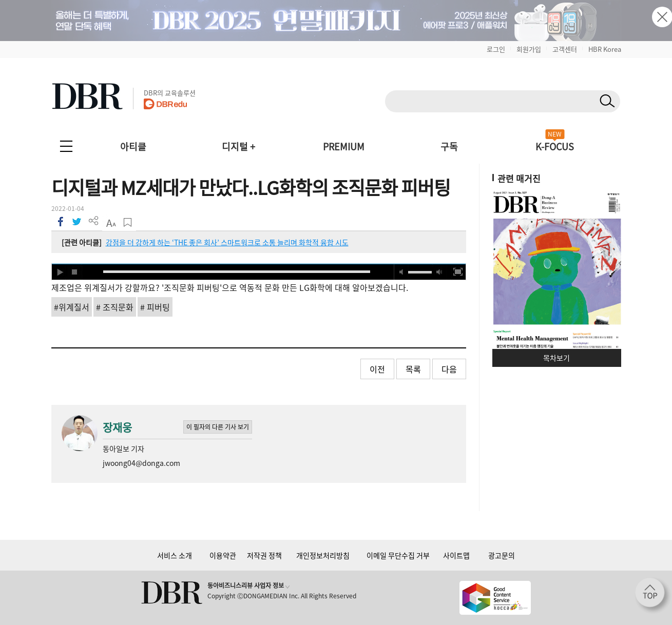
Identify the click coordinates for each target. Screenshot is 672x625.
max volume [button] (439, 272)
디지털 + (238, 147)
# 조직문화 (115, 307)
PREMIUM (344, 147)
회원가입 (529, 49)
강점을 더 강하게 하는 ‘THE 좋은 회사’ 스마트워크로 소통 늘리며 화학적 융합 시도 (227, 242)
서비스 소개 (175, 555)
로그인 (496, 49)
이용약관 (223, 555)
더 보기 (94, 221)
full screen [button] (458, 272)
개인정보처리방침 (323, 555)
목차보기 (556, 358)
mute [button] (401, 272)
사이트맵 (456, 555)
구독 (449, 147)
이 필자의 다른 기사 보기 (218, 427)
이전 (377, 369)
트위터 (77, 221)
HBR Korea (605, 49)
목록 (413, 369)
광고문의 (502, 555)
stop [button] (75, 272)
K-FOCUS (555, 147)
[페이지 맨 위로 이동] (653, 596)
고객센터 (565, 49)
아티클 (133, 147)
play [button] (60, 272)
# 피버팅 (155, 307)
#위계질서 (72, 307)
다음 (449, 369)
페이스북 (60, 221)
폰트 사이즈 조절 (111, 222)
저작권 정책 (264, 555)
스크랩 (128, 222)
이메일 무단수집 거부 (398, 555)
